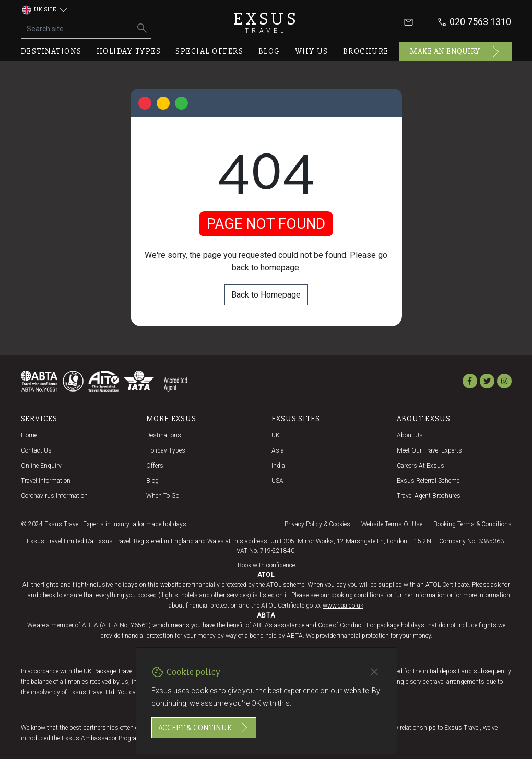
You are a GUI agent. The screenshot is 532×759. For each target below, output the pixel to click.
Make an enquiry (456, 52)
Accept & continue (204, 728)
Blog (269, 51)
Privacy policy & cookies (317, 524)
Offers (155, 466)
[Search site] (78, 29)
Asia (278, 450)
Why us (312, 51)
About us (410, 435)
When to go (163, 496)
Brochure (366, 51)
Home (29, 435)
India (278, 466)
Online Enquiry (41, 466)
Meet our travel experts (429, 450)
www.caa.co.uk (343, 606)
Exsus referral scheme (428, 481)
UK (276, 435)
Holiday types (129, 51)
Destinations (51, 51)
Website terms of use (392, 524)
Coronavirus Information (54, 496)
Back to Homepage (266, 295)
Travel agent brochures (429, 496)
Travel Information (46, 481)
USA (277, 481)
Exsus (266, 22)
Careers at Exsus (421, 466)
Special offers (209, 51)
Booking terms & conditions (472, 524)
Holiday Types (166, 450)
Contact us (36, 450)
